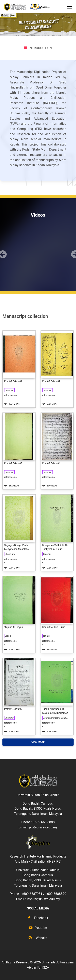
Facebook (38, 918)
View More (38, 742)
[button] (2, 251)
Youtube (38, 928)
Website (38, 938)
